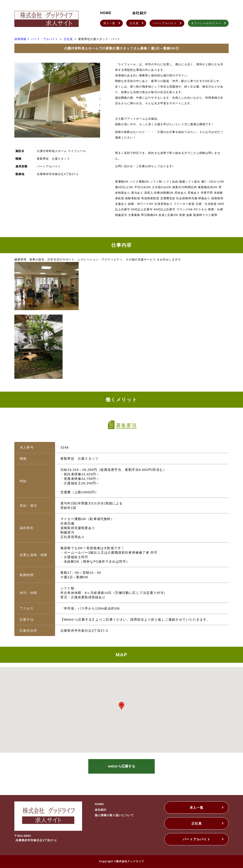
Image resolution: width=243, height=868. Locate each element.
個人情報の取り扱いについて (114, 815)
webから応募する (121, 766)
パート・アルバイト (44, 39)
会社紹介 (140, 13)
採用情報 (20, 39)
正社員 (68, 39)
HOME (106, 13)
